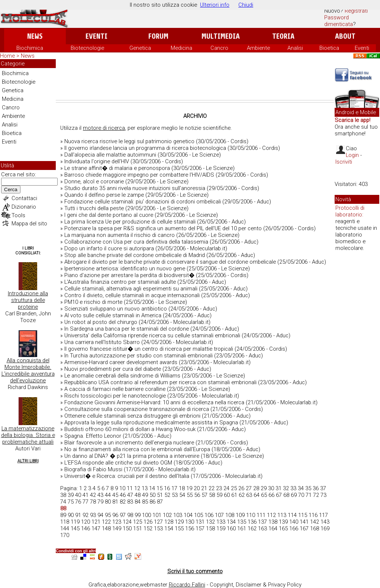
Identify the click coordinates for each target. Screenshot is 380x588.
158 (210, 528)
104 (188, 515)
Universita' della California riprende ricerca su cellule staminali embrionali (152, 335)
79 (100, 502)
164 (273, 528)
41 (86, 495)
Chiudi (246, 5)
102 (167, 515)
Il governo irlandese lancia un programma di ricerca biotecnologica (145, 148)
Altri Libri (28, 461)
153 (158, 528)
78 (93, 502)
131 (200, 522)
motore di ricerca (104, 128)
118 (65, 522)
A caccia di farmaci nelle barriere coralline (115, 389)
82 (123, 502)
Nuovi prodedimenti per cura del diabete (113, 369)
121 (96, 522)
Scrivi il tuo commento (195, 571)
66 (271, 495)
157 (200, 528)
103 (178, 515)
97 (123, 515)
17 (174, 488)
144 (65, 528)
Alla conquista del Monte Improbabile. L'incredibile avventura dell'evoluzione (28, 370)
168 (315, 528)
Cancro (219, 48)
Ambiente (258, 48)
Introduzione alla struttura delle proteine (28, 300)
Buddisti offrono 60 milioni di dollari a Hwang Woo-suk (130, 429)
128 (169, 522)
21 (204, 488)
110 (251, 515)
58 (212, 495)
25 (234, 488)
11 (130, 488)
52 (167, 495)
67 (279, 495)
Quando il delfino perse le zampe (104, 195)
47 (130, 495)
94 (100, 515)
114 (292, 515)
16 (167, 488)
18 (182, 488)
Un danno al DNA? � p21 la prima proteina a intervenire (132, 456)
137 (263, 522)
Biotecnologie (87, 48)
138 (273, 522)
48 (138, 495)
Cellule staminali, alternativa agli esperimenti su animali (131, 289)
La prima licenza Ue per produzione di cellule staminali (130, 222)
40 (78, 495)
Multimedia (221, 36)
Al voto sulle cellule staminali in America (113, 315)
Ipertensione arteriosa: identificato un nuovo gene (125, 269)
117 (323, 515)
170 (65, 535)
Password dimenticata (339, 21)
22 (212, 488)
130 (190, 522)
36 (316, 488)
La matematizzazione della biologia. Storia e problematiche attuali (28, 435)
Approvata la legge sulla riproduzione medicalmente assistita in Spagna (151, 422)
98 (130, 515)
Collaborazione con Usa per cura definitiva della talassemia (136, 242)
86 (152, 502)
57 (205, 495)
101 (157, 515)
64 (257, 495)
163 (263, 528)
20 (197, 488)
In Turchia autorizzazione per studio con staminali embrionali (139, 356)
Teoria (283, 36)
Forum (158, 36)
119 (75, 522)
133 (221, 522)
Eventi (96, 36)
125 (138, 522)
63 (249, 495)
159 (221, 528)
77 (86, 502)
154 (169, 528)
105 (199, 515)
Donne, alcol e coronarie (94, 181)
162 (252, 528)
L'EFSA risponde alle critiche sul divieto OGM (118, 463)
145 (75, 528)
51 (160, 495)
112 (271, 515)
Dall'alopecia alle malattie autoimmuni (110, 155)
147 (96, 528)
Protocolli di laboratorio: (350, 211)
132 (210, 522)
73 (323, 495)
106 (209, 515)
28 (256, 488)
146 (86, 528)
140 (294, 522)
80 (108, 502)
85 (145, 502)
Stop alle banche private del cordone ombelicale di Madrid (135, 255)
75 (71, 502)
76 (78, 502)
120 (86, 522)
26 (241, 488)
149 (117, 528)
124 (127, 522)
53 (175, 495)
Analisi (295, 48)
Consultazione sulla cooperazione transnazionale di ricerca (137, 409)
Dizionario (24, 207)
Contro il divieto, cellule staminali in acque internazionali (132, 295)
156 (190, 528)
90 (71, 515)
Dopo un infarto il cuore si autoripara (109, 248)
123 (117, 522)
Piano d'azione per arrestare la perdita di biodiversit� (129, 275)
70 (301, 495)
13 (145, 488)
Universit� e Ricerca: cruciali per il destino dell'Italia (127, 476)
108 (230, 515)
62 (242, 495)
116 (313, 515)
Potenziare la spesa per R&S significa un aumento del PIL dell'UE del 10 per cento (163, 228)
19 (189, 488)
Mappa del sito (29, 224)
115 (303, 515)
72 (316, 495)
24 (226, 488)
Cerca (11, 189)
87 (160, 502)
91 (78, 515)
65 (264, 495)
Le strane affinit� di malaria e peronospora (117, 168)
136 (252, 522)
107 (219, 515)
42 (93, 495)
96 (115, 515)
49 (145, 495)
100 (146, 515)
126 (148, 522)
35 (308, 488)
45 (115, 495)
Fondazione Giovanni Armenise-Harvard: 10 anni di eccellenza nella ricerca (154, 402)
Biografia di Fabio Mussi (93, 469)
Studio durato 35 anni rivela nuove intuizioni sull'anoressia (135, 188)
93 (93, 515)
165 (283, 528)
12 (137, 488)
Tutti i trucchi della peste (94, 208)
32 (286, 488)
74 (63, 502)
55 (190, 495)
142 (315, 522)
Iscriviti (344, 162)
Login (352, 155)
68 (286, 495)
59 (219, 495)
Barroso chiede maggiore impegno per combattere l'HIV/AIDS (139, 175)
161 (242, 528)
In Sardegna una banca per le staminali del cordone (127, 329)
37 (323, 488)
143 (325, 522)
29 (264, 488)
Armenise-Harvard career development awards (121, 362)
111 (261, 515)
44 (108, 495)
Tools (18, 215)
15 (160, 488)
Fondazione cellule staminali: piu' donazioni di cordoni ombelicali (143, 202)
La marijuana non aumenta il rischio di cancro (120, 235)
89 (63, 515)
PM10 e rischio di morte (93, 302)
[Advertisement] (195, 80)
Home (7, 56)
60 (227, 495)
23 (219, 488)
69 (294, 495)
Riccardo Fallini (187, 585)
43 (100, 495)
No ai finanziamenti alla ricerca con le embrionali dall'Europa (137, 449)
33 (293, 488)
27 (249, 488)
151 (138, 528)
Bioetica (329, 48)
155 (179, 528)
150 (127, 528)
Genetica (140, 48)
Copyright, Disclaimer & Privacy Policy (256, 585)
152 (148, 528)
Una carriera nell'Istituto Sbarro (102, 342)
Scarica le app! (352, 120)
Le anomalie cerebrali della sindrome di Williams (122, 376)
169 (325, 528)
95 (108, 515)
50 (152, 495)
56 (197, 495)
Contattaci (24, 198)
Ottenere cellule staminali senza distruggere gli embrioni (132, 416)
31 (278, 488)
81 (115, 502)
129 (179, 522)
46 (123, 495)
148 (106, 528)
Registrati (356, 11)
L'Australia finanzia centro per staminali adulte (120, 282)
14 (152, 488)
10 (122, 488)
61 (234, 495)
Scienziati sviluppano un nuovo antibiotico (116, 309)
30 (271, 488)
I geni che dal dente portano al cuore (109, 215)
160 (231, 528)
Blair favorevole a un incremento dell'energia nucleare (129, 443)
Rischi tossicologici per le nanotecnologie (115, 396)
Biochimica (30, 48)
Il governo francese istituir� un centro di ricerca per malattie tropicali (149, 349)
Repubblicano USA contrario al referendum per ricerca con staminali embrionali (160, 382)
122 (106, 522)
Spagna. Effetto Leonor (93, 436)
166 (294, 528)
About (345, 36)
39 (71, 495)
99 (138, 515)
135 (242, 522)
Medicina (181, 48)
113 (282, 515)
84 (138, 502)
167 (304, 528)
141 (304, 522)
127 (158, 522)
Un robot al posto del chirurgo (101, 322)
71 (309, 495)
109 (240, 515)
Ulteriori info (215, 5)
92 (86, 515)
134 (231, 522)
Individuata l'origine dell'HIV (97, 161)
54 (182, 495)
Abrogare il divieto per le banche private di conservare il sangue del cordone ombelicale (170, 262)
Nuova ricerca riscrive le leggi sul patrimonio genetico (129, 141)
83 (130, 502)
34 (301, 488)
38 (63, 495)
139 (283, 522)
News (35, 36)
